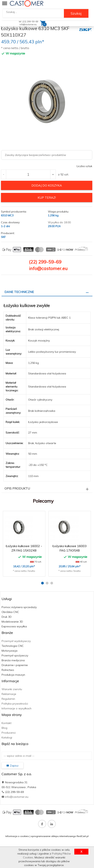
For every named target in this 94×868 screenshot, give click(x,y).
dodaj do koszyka (47, 185)
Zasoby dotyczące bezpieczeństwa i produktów (35, 155)
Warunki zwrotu (12, 689)
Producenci (9, 733)
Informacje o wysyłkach (17, 708)
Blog (4, 728)
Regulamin (8, 699)
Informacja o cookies (17, 836)
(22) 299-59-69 (45, 262)
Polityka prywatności (15, 704)
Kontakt (6, 723)
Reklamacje (9, 694)
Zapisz (12, 766)
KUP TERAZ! (47, 198)
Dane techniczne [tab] (19, 292)
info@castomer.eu (28, 24)
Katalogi (7, 737)
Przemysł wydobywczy (16, 641)
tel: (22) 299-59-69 (29, 22)
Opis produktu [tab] (17, 488)
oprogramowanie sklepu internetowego (53, 836)
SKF (3, 237)
